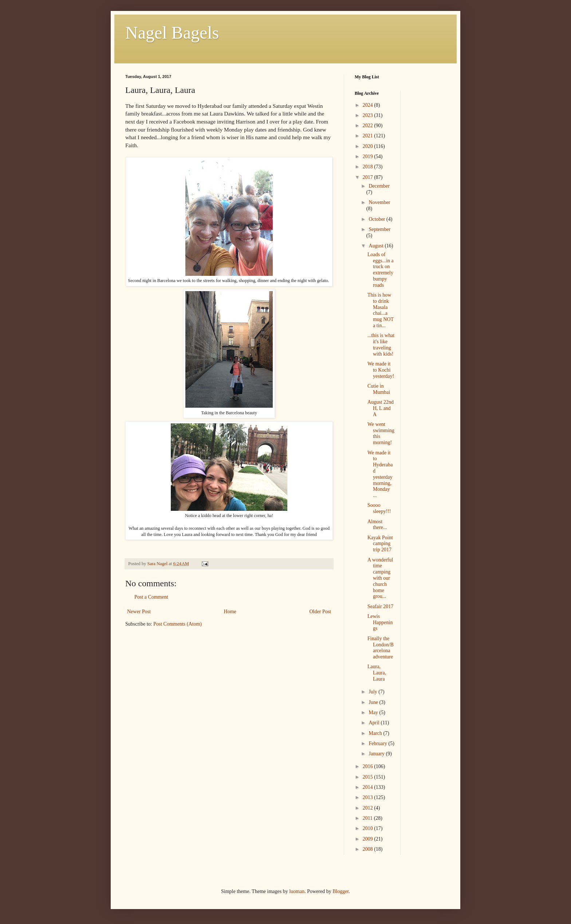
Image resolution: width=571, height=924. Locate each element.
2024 (369, 105)
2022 (369, 126)
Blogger (340, 891)
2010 (369, 828)
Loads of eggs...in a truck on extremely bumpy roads (381, 270)
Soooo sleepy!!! (379, 508)
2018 (369, 167)
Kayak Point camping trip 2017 (380, 544)
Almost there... (377, 525)
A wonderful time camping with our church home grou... (380, 578)
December (379, 186)
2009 (369, 839)
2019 (369, 156)
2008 (369, 849)
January (377, 754)
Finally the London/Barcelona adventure (381, 648)
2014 (369, 787)
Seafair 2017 (380, 606)
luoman (297, 891)
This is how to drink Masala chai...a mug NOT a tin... (381, 310)
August (377, 246)
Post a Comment (151, 597)
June (374, 702)
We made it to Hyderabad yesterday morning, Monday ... (380, 474)
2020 (369, 146)
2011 (368, 818)
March (376, 733)
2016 (369, 766)
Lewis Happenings (380, 622)
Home (230, 612)
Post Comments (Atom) (178, 624)
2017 (369, 177)
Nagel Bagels (172, 33)
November (379, 202)
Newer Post (139, 612)
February (378, 743)
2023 (369, 115)
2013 (369, 797)
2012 (369, 808)
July (373, 692)
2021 (369, 136)
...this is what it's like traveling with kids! (381, 344)
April (375, 723)
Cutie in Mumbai (379, 389)
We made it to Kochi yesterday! (381, 370)
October (377, 219)
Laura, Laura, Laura (377, 673)
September (379, 229)
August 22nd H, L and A (381, 408)
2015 (369, 777)
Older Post (320, 612)
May (374, 712)
